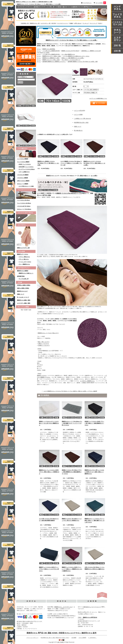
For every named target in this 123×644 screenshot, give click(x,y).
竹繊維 (71, 23)
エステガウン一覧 (46, 23)
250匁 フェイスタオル (25, 164)
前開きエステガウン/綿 (23, 248)
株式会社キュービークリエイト (92, 607)
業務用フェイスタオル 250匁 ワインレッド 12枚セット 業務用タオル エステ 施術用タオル (72, 569)
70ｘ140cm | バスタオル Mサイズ (71, 60)
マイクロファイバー (63, 23)
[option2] (90, 93)
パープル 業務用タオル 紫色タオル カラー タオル (76, 56)
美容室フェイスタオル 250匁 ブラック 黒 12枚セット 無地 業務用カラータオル (94, 423)
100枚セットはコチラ (44, 345)
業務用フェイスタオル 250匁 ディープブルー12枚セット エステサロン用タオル (49, 569)
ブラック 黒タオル (24, 259)
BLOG (100, 23)
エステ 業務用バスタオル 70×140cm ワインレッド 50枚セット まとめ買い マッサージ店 (71, 163)
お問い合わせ (78, 23)
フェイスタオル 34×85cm (24, 203)
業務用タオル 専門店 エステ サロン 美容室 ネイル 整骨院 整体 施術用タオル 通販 (34, 2)
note (30, 310)
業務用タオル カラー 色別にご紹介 (52, 56)
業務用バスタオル (42, 375)
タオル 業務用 (82, 638)
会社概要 (74, 638)
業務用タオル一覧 (35, 23)
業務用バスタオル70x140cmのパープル (69, 193)
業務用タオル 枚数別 (23, 271)
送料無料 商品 (21, 276)
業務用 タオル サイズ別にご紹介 (51, 60)
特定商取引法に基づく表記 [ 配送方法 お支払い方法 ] (55, 638)
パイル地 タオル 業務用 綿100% (51, 51)
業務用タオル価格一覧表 (24, 300)
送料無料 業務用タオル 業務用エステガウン (54, 62)
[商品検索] (26, 80)
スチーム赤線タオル (24, 172)
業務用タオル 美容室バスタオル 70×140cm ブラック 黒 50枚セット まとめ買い (48, 163)
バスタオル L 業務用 (22, 178)
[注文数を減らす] (88, 87)
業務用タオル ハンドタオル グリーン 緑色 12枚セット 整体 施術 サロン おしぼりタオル (94, 520)
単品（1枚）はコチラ (44, 342)
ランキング (86, 23)
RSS (22, 310)
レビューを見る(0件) (80, 110)
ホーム (39, 49)
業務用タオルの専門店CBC (90, 617)
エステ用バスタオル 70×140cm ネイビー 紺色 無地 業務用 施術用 (49, 520)
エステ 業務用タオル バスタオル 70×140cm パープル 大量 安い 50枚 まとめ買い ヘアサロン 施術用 (70, 391)
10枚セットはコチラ (43, 344)
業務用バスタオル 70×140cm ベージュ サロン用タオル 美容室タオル (72, 520)
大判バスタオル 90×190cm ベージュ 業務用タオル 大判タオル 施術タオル (94, 568)
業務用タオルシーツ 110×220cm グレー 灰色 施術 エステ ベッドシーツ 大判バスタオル (72, 423)
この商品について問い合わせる (82, 118)
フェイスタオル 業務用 (23, 162)
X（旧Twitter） (92, 638)
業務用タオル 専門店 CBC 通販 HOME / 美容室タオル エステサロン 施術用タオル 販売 (61, 633)
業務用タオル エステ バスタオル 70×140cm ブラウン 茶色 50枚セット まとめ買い (94, 163)
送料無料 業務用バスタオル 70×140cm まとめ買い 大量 (83, 62)
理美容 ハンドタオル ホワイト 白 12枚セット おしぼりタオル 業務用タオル (49, 423)
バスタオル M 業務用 (23, 175)
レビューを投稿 (78, 114)
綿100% (54, 23)
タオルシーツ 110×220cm (24, 209)
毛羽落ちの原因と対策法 (24, 285)
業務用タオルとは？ (22, 291)
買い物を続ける (78, 130)
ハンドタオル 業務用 (23, 159)
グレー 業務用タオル (24, 264)
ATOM (26, 310)
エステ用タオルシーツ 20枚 (26, 186)
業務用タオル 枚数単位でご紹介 (51, 58)
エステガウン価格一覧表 (24, 303)
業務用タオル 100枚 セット (26, 273)
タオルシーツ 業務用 (23, 184)
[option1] (91, 90)
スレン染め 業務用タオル (68, 54)
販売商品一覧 (25, 23)
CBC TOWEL (61, 642)
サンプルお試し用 (24, 279)
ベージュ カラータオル (25, 262)
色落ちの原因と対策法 (23, 288)
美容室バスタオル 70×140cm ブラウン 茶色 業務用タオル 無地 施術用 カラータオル (72, 472)
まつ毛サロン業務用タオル (87, 381)
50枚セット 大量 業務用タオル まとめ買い (73, 58)
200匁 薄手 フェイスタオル (26, 167)
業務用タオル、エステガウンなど (63, 607)
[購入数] (85, 86)
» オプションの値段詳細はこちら (98, 98)
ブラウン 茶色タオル (24, 257)
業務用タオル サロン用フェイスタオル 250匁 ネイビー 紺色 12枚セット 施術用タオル (94, 472)
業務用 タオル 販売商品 (49, 49)
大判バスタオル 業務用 (23, 181)
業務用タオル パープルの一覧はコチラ (48, 333)
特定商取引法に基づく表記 (81, 122)
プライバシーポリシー (32, 638)
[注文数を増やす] (88, 86)
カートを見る (99, 3)
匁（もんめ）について (23, 297)
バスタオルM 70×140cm (24, 206)
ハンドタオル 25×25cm (23, 200)
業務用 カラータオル (23, 254)
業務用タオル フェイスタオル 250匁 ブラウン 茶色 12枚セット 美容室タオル (49, 472)
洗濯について (21, 294)
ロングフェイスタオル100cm (27, 169)
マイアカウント (87, 3)
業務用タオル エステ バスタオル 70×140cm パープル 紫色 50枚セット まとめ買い (71, 40)
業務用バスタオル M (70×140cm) (70, 51)
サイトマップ (93, 23)
